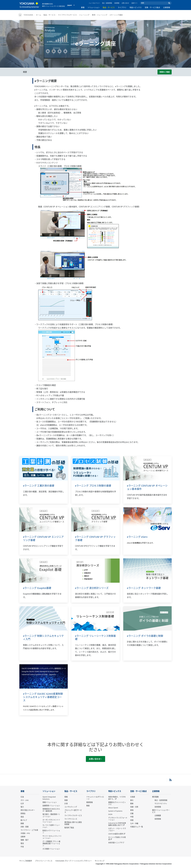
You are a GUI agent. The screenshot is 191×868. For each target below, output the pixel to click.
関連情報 (90, 802)
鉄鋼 (22, 823)
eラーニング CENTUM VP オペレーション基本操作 (147, 487)
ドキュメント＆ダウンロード (95, 798)
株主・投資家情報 (107, 3)
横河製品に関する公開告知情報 (73, 823)
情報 (66, 797)
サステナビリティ (161, 804)
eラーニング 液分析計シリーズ (92, 588)
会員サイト (134, 3)
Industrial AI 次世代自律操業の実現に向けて (117, 824)
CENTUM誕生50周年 (116, 834)
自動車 (23, 837)
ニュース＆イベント (94, 3)
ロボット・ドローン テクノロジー (117, 829)
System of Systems (115, 811)
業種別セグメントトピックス (117, 803)
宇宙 (22, 847)
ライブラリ (122, 7)
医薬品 (23, 813)
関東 (132, 804)
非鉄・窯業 (25, 827)
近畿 (132, 813)
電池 (22, 843)
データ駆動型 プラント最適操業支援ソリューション (51, 843)
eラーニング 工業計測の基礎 (39, 486)
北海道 (133, 797)
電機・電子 (25, 840)
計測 (66, 804)
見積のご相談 (165, 72)
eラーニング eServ (137, 537)
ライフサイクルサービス (67, 15)
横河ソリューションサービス (161, 811)
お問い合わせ (125, 3)
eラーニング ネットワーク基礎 (144, 588)
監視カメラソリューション (51, 832)
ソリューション (94, 7)
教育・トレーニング (100, 15)
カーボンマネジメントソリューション (51, 821)
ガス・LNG (25, 800)
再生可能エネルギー (28, 810)
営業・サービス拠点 (152, 7)
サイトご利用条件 (26, 861)
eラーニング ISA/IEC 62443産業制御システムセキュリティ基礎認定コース (43, 697)
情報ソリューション (50, 802)
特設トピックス (136, 7)
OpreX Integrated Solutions (49, 798)
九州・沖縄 (134, 823)
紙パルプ (24, 820)
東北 (132, 800)
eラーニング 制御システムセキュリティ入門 (43, 638)
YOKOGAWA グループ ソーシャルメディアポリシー (74, 861)
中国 (132, 817)
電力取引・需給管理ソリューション (51, 815)
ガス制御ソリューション (51, 849)
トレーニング (84, 15)
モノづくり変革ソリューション (51, 826)
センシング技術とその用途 (117, 838)
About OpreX (113, 808)
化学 (22, 804)
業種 (83, 7)
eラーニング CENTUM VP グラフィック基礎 (95, 538)
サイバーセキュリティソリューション (52, 837)
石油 (22, 797)
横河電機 (155, 797)
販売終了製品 (69, 828)
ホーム (38, 15)
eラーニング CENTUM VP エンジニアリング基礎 (43, 538)
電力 (22, 807)
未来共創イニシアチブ (116, 843)
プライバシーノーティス (44, 861)
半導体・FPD (25, 833)
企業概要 (158, 815)
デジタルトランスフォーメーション (118, 819)
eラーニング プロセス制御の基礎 (93, 486)
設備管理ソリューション (51, 806)
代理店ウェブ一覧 (137, 827)
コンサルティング (71, 807)
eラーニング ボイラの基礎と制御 (145, 636)
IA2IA (110, 814)
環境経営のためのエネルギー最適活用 (51, 810)
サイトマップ (100, 861)
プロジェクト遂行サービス (73, 811)
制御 (66, 800)
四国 (132, 820)
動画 (88, 806)
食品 (22, 817)
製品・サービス (109, 7)
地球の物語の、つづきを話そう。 (117, 798)
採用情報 (117, 3)
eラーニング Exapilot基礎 (37, 588)
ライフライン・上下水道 (29, 830)
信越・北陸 (134, 807)
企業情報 (167, 7)
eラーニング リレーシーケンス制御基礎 (95, 638)
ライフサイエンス (71, 819)
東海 (132, 810)
